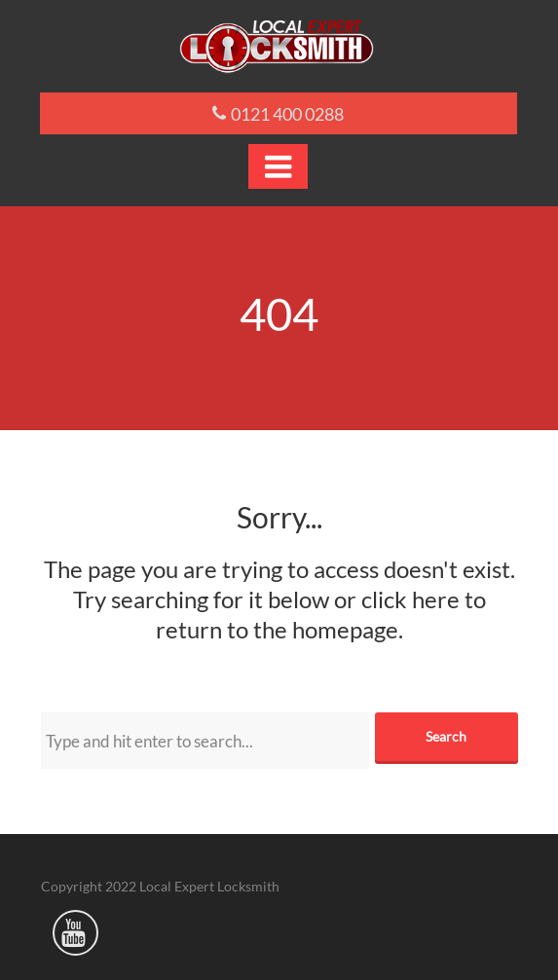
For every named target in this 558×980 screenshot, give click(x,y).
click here (410, 599)
